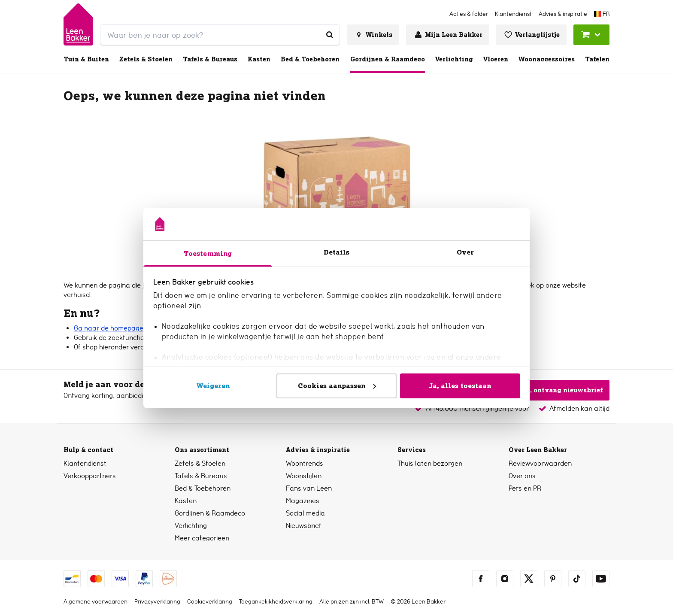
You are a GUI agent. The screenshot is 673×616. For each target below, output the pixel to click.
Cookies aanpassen (337, 386)
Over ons (522, 476)
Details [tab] (337, 252)
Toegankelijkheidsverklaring (276, 601)
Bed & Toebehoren (310, 59)
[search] (220, 35)
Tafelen (597, 59)
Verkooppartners (90, 476)
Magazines (303, 501)
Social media (305, 513)
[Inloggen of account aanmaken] (448, 35)
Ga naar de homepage (109, 328)
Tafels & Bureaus (210, 59)
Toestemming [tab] (208, 253)
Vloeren (496, 59)
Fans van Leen (309, 488)
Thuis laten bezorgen (430, 463)
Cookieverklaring (210, 601)
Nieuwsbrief (304, 526)
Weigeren (213, 386)
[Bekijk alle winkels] (373, 35)
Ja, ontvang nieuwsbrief (557, 390)
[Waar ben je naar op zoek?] (330, 35)
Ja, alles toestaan (460, 386)
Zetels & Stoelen (146, 59)
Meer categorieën (202, 538)
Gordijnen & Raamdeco (388, 59)
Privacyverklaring (157, 601)
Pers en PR (525, 488)
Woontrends (305, 463)
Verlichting (454, 59)
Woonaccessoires (547, 59)
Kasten (259, 59)
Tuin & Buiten (86, 59)
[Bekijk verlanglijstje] (531, 35)
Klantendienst (85, 463)
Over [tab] (465, 252)
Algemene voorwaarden (95, 601)
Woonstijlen (304, 476)
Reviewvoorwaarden (540, 463)
